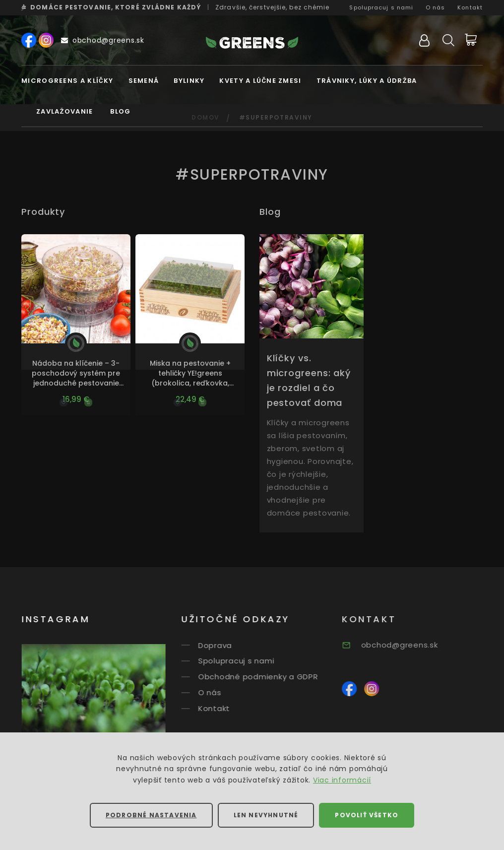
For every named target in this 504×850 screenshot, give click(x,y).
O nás (436, 7)
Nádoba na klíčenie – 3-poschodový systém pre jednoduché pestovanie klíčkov (76, 373)
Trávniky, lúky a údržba (367, 81)
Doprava (226, 645)
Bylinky (189, 81)
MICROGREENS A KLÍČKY (67, 81)
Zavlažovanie (64, 111)
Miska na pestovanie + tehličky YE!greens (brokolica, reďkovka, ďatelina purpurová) (190, 373)
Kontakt (470, 7)
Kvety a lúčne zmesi (260, 81)
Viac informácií (342, 780)
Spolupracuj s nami (381, 7)
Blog (120, 111)
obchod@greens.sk (103, 40)
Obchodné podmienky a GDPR (269, 677)
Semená (144, 81)
